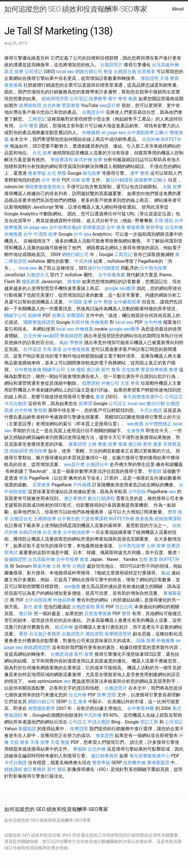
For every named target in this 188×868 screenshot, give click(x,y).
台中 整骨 (28, 126)
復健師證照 (16, 559)
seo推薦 (135, 424)
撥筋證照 (150, 78)
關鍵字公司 (16, 315)
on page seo (113, 133)
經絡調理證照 (55, 99)
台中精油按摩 (76, 532)
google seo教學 (120, 288)
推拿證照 (78, 444)
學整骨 (76, 343)
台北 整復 (57, 173)
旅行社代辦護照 (104, 268)
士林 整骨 (61, 566)
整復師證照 (71, 336)
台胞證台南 (125, 72)
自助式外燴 (30, 532)
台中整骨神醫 (141, 708)
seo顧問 (51, 336)
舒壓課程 (76, 315)
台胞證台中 (93, 112)
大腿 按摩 (172, 187)
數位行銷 (156, 404)
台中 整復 (103, 302)
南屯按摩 (92, 173)
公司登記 (34, 72)
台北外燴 (52, 105)
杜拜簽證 (32, 349)
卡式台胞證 (16, 404)
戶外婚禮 (82, 485)
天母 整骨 (169, 78)
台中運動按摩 (140, 133)
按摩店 (59, 315)
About (178, 9)
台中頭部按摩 (38, 600)
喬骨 (100, 607)
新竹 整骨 (111, 370)
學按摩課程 (62, 160)
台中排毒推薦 (112, 275)
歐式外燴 (83, 160)
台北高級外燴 (165, 65)
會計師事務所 (105, 756)
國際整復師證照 (39, 322)
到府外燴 (80, 322)
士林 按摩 (156, 546)
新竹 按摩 (84, 654)
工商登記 (37, 119)
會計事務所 (75, 498)
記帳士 (162, 133)
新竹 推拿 (33, 607)
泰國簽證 (27, 729)
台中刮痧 (137, 492)
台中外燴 (153, 322)
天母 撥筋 (164, 221)
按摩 (98, 160)
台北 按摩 (42, 153)
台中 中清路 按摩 (40, 234)
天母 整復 (60, 742)
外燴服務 (91, 133)
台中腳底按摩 (127, 302)
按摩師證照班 (118, 634)
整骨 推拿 (152, 444)
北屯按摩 (131, 370)
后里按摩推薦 (98, 614)
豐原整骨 (71, 105)
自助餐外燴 (134, 763)
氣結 (64, 343)
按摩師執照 (30, 105)
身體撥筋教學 (41, 708)
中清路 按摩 (80, 302)
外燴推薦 (13, 234)
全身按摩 (136, 431)
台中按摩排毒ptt (65, 227)
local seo (65, 72)
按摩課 (85, 404)
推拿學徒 (37, 173)
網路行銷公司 (89, 72)
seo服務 (72, 586)
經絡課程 (13, 769)
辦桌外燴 (42, 566)
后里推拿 (146, 72)
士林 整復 (97, 444)
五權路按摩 (45, 519)
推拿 (100, 397)
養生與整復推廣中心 (143, 397)
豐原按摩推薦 (154, 370)
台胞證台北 (38, 275)
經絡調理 (19, 451)
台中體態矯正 (158, 424)
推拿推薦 (13, 85)
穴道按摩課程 (94, 519)
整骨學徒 (155, 227)
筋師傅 (35, 315)
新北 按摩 (14, 72)
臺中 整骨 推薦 (123, 99)
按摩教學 (98, 99)
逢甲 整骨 (140, 173)
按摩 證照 (107, 695)
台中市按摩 (67, 559)
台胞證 (79, 566)
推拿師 (74, 282)
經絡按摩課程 (168, 519)
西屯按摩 (38, 451)
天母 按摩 (40, 742)
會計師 (93, 370)
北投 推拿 (148, 559)
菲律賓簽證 (94, 227)
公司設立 (174, 397)
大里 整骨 (130, 383)
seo (172, 492)
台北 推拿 (52, 532)
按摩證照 (79, 729)
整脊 (173, 370)
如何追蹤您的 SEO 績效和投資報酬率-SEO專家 (76, 9)
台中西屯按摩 (153, 268)
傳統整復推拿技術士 (45, 187)
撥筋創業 (31, 282)
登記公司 (124, 607)
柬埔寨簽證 (158, 763)
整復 (108, 72)
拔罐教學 (143, 180)
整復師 (155, 471)
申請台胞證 (99, 722)
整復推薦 (136, 227)
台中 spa (82, 234)
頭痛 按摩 (81, 180)
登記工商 (149, 722)
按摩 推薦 (118, 444)
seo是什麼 (110, 105)
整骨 (126, 614)
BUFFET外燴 (122, 519)
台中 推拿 (116, 227)
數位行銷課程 (120, 180)
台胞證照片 (111, 65)
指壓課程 (91, 383)
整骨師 (40, 410)
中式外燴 (83, 261)
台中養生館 (68, 519)
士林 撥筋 (76, 370)
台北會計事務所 (45, 634)
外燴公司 (110, 383)
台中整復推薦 (76, 349)
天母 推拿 (52, 349)
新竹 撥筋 (57, 769)
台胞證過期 (83, 607)
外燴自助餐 (64, 600)
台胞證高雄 (62, 654)
